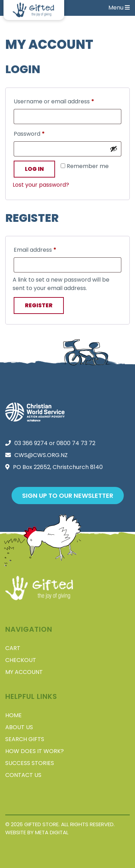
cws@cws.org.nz (41, 455)
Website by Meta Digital (37, 832)
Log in (34, 169)
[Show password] (114, 149)
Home (13, 715)
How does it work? (35, 751)
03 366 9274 (31, 443)
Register (39, 305)
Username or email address (66, 101)
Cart (13, 648)
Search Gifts (25, 739)
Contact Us (23, 775)
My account (24, 672)
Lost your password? (41, 185)
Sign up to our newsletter (68, 496)
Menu (119, 8)
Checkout (21, 660)
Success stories (30, 763)
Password (41, 133)
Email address (47, 249)
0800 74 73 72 (76, 443)
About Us (19, 727)
